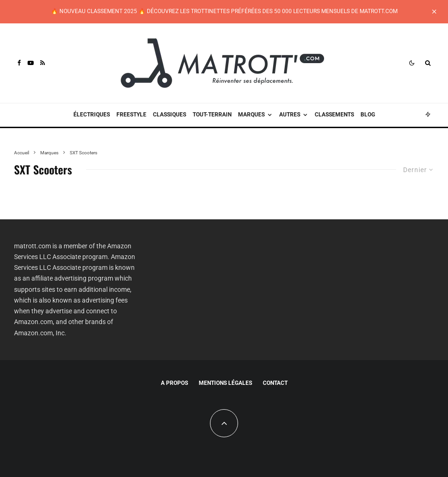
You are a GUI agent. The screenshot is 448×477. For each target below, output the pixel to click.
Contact (275, 383)
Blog (368, 115)
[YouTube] (31, 63)
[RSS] (43, 63)
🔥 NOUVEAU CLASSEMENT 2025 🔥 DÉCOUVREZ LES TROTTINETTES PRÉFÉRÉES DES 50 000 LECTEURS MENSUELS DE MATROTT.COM (224, 11)
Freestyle (131, 115)
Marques (251, 115)
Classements (334, 115)
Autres (290, 115)
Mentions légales (225, 383)
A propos (174, 383)
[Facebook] (19, 63)
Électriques (92, 115)
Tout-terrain (212, 115)
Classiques (170, 115)
